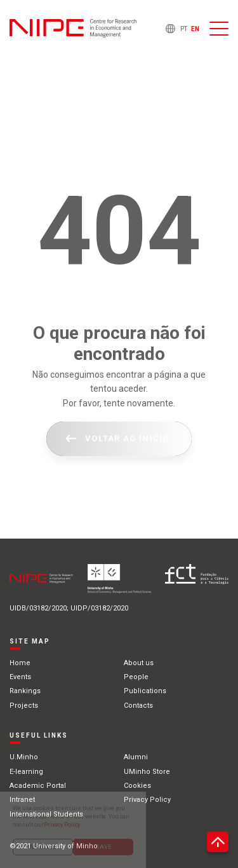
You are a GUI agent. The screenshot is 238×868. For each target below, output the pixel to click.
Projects (24, 706)
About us (139, 663)
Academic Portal (38, 786)
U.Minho (24, 757)
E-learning (26, 772)
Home (20, 663)
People (136, 677)
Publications (145, 691)
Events (20, 677)
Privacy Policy (147, 800)
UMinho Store (147, 772)
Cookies (137, 786)
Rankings (25, 691)
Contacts (138, 706)
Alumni (136, 757)
